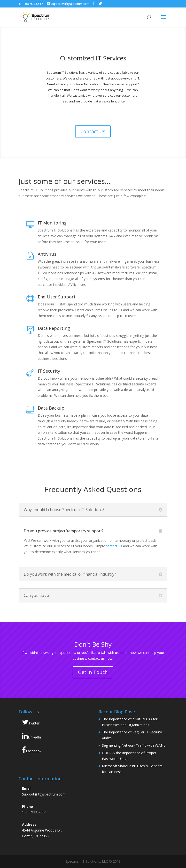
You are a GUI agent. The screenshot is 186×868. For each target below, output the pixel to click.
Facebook (32, 750)
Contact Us (93, 131)
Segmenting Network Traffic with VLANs (134, 745)
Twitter (31, 722)
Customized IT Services (93, 58)
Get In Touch (93, 672)
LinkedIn (31, 736)
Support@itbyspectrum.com (44, 794)
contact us (114, 546)
